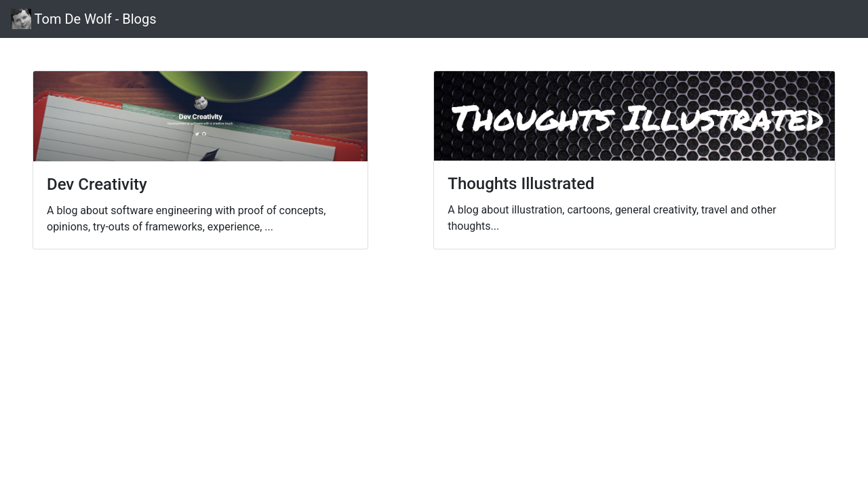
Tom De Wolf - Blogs (84, 19)
